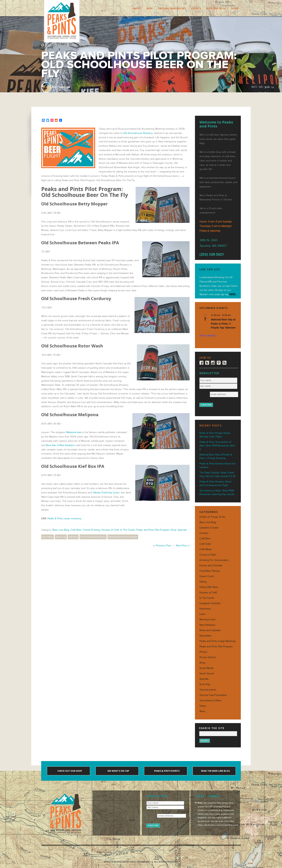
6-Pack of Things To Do (212, 517)
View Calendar (208, 336)
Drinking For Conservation (214, 560)
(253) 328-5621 (212, 254)
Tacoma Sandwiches (172, 8)
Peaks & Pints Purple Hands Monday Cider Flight (215, 435)
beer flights (48, 537)
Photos (203, 652)
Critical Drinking (91, 530)
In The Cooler (128, 530)
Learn (203, 614)
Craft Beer (76, 530)
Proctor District (208, 657)
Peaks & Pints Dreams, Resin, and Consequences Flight (216, 483)
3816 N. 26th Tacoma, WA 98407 (213, 243)
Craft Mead (205, 549)
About (137, 8)
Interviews (205, 609)
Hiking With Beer (209, 587)
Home (235, 8)
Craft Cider (205, 544)
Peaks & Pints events (167, 771)
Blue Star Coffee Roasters (60, 445)
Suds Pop (205, 684)
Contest (204, 533)
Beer (150, 8)
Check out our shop (69, 771)
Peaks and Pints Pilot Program (153, 530)
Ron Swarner (61, 87)
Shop (174, 530)
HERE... (233, 294)
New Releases (207, 625)
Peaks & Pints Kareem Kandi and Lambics (217, 465)
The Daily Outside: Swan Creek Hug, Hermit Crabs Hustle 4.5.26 (217, 474)
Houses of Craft (110, 530)
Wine (202, 711)
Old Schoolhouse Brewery (138, 133)
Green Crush (207, 576)
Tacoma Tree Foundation (213, 695)
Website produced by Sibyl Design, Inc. (127, 862)
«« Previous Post (162, 546)
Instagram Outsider (210, 603)
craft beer (73, 537)
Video (203, 706)
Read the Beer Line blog (215, 771)
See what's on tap (118, 771)
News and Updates (210, 630)
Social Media (206, 668)
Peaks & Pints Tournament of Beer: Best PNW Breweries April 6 (217, 446)
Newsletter (205, 636)
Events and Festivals (211, 565)
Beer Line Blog (216, 8)
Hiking (203, 582)
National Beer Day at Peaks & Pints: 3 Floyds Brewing (216, 456)
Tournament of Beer (211, 701)
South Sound (207, 674)
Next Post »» (183, 546)
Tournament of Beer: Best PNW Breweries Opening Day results (217, 492)
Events (196, 8)
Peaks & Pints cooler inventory (64, 519)
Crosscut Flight (208, 555)
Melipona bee (74, 432)
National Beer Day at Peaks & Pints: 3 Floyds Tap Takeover (223, 324)
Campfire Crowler (209, 528)
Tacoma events (208, 690)
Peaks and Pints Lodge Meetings (218, 641)
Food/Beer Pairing (210, 571)
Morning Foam (207, 619)
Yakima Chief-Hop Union (106, 493)
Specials (182, 530)
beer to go (61, 537)
